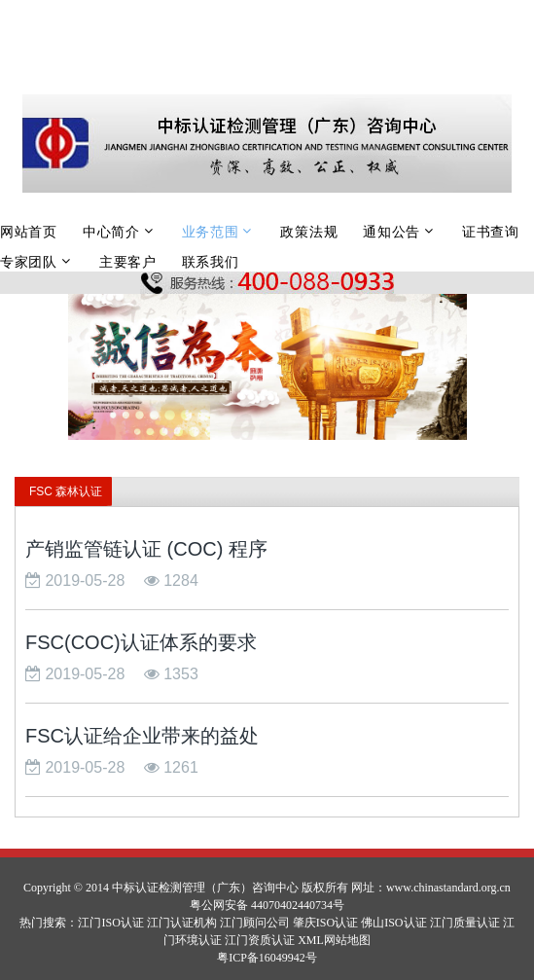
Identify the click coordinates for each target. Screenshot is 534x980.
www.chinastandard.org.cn (448, 888)
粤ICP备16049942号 (267, 958)
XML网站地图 (334, 940)
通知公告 (392, 232)
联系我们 (211, 262)
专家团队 (29, 262)
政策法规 (309, 232)
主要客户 (128, 262)
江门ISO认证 (110, 923)
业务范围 (211, 232)
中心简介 (111, 232)
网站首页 (29, 232)
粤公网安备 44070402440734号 (267, 905)
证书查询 (491, 232)
